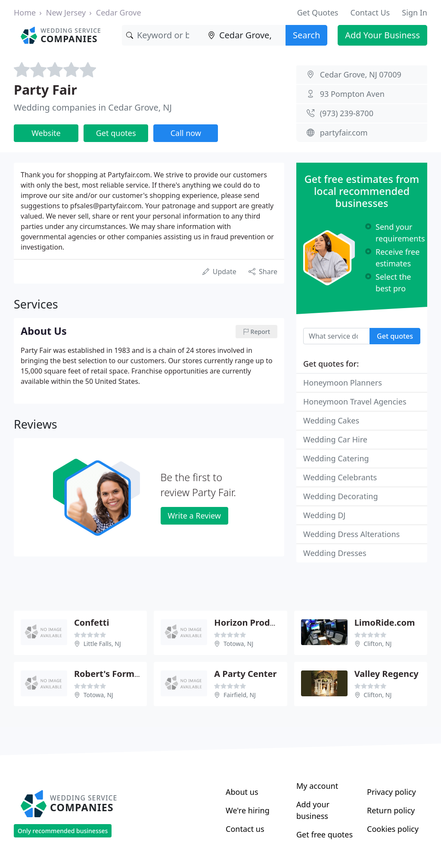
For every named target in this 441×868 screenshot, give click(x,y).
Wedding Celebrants (340, 477)
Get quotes (116, 133)
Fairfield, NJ (240, 695)
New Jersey (66, 12)
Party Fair (45, 90)
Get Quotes (318, 12)
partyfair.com (344, 133)
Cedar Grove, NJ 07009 (361, 74)
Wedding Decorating (341, 496)
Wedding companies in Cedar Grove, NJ (93, 107)
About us (242, 792)
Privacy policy (391, 792)
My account (317, 786)
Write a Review (194, 516)
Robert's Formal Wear (120, 674)
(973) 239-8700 (347, 113)
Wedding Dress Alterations (351, 534)
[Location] (245, 35)
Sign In (415, 12)
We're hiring (248, 810)
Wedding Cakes (331, 420)
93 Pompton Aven (352, 94)
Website (46, 133)
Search (306, 35)
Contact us (245, 829)
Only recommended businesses (63, 831)
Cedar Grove (119, 12)
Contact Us (370, 12)
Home (25, 12)
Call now (186, 133)
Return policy (391, 810)
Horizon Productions (258, 622)
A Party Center (245, 674)
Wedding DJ (324, 515)
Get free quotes (325, 834)
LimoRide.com (385, 622)
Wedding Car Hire (335, 439)
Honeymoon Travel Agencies (355, 402)
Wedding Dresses (335, 553)
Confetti (92, 622)
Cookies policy (393, 829)
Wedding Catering (336, 458)
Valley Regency (387, 674)
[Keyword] (163, 35)
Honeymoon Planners (343, 383)
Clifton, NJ (377, 644)
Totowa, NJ (238, 644)
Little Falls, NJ (102, 644)
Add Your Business (382, 35)
